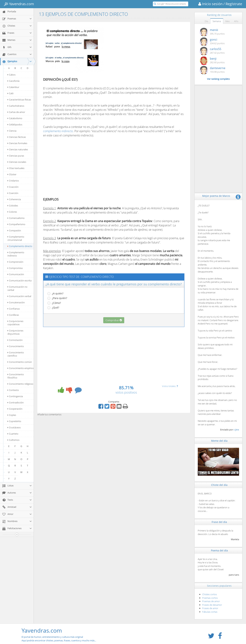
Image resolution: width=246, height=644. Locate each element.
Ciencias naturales (18, 149)
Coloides (13, 206)
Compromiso (15, 268)
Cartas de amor (16, 112)
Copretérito (14, 421)
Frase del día (219, 522)
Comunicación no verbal (17, 288)
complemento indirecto (58, 131)
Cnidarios (13, 181)
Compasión (14, 230)
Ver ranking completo (218, 79)
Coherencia (14, 199)
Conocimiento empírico (21, 368)
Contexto (13, 390)
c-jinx (236, 430)
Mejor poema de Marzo (216, 196)
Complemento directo (20, 246)
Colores (12, 212)
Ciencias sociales (17, 162)
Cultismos (13, 440)
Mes (227, 21)
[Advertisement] (137, 50)
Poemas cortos (210, 598)
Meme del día (219, 441)
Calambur (13, 87)
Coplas (12, 415)
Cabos (11, 75)
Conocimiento (16, 346)
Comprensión (15, 262)
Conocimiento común (20, 362)
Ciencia (12, 131)
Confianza (14, 309)
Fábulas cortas (210, 612)
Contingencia (15, 396)
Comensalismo (16, 218)
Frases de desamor (212, 605)
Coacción (13, 187)
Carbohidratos (16, 106)
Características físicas (19, 100)
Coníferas (13, 315)
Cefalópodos (15, 124)
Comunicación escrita (19, 281)
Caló (11, 93)
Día (206, 21)
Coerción (13, 193)
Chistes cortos (210, 594)
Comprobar (114, 320)
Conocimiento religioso (20, 384)
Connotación (15, 340)
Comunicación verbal (19, 296)
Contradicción (16, 402)
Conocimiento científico (16, 354)
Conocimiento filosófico (16, 376)
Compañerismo (16, 224)
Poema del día (219, 550)
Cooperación (15, 409)
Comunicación (16, 274)
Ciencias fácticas (17, 137)
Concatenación (16, 302)
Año (236, 21)
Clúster (12, 174)
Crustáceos (14, 427)
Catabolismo (15, 118)
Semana (217, 21)
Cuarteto (13, 434)
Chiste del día (219, 485)
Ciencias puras (16, 156)
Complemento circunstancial (16, 238)
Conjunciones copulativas (15, 323)
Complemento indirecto (16, 254)
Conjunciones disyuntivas (15, 332)
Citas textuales (16, 168)
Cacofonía (13, 81)
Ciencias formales (17, 143)
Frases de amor (210, 608)
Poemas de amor (211, 601)
